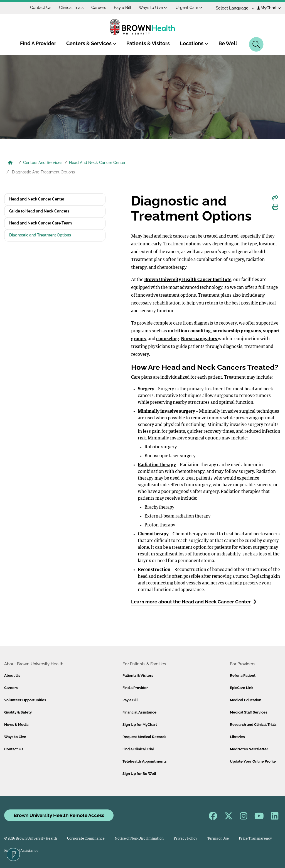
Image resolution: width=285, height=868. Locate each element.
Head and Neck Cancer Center (37, 199)
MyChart (269, 8)
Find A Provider (38, 43)
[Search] (256, 44)
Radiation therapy (157, 465)
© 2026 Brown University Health (31, 839)
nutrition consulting (189, 331)
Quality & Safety (18, 712)
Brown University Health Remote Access (59, 815)
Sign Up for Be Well (139, 774)
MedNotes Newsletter (249, 749)
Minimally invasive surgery (166, 412)
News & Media (16, 725)
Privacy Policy (186, 839)
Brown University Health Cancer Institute (188, 280)
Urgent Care (189, 8)
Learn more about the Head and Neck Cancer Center (194, 602)
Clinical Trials (71, 8)
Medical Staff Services (249, 712)
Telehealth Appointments (144, 761)
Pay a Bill (122, 8)
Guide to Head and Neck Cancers (39, 211)
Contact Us (41, 8)
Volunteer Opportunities (25, 700)
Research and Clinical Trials (253, 725)
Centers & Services (91, 43)
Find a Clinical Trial (138, 749)
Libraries (237, 737)
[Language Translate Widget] (233, 8)
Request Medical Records (144, 737)
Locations (194, 43)
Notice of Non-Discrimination (139, 839)
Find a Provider (135, 688)
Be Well (228, 43)
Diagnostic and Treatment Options (40, 235)
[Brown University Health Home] (10, 163)
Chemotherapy (153, 534)
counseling (168, 339)
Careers (99, 8)
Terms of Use (218, 839)
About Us (12, 675)
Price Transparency (255, 839)
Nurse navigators (199, 339)
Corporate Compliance (86, 839)
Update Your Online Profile (253, 761)
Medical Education (246, 700)
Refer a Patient (243, 675)
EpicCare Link (242, 688)
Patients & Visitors (148, 43)
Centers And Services (43, 163)
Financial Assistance (139, 712)
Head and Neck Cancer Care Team (40, 223)
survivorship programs (237, 331)
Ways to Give (153, 8)
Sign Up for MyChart (140, 725)
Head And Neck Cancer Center (97, 163)
